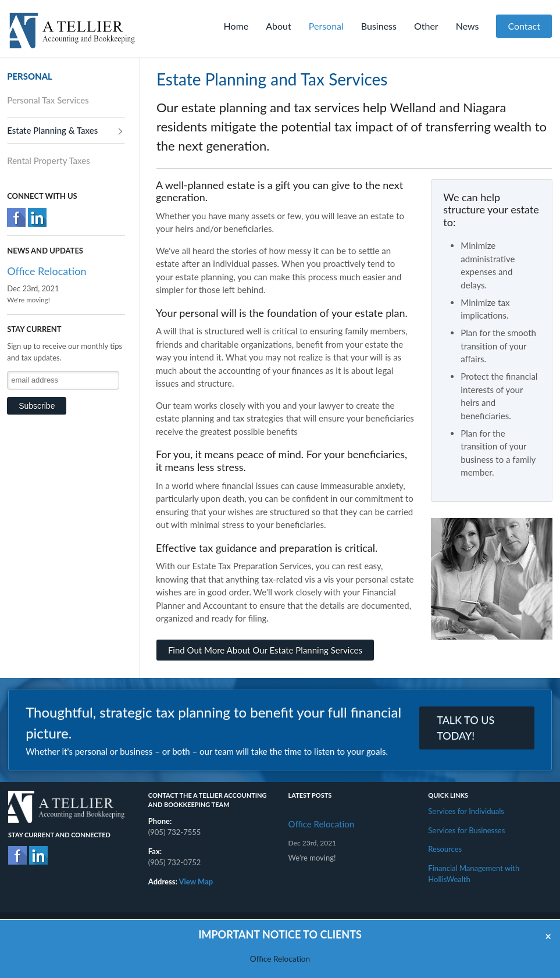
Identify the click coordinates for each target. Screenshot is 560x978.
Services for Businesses (466, 830)
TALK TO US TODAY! (466, 728)
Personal (326, 26)
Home (236, 26)
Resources (445, 849)
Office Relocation (47, 271)
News (468, 26)
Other (426, 26)
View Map (196, 881)
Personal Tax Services (48, 100)
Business (379, 26)
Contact (524, 26)
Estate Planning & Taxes (52, 130)
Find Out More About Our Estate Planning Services (265, 650)
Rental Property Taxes (49, 160)
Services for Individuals (466, 811)
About (279, 26)
